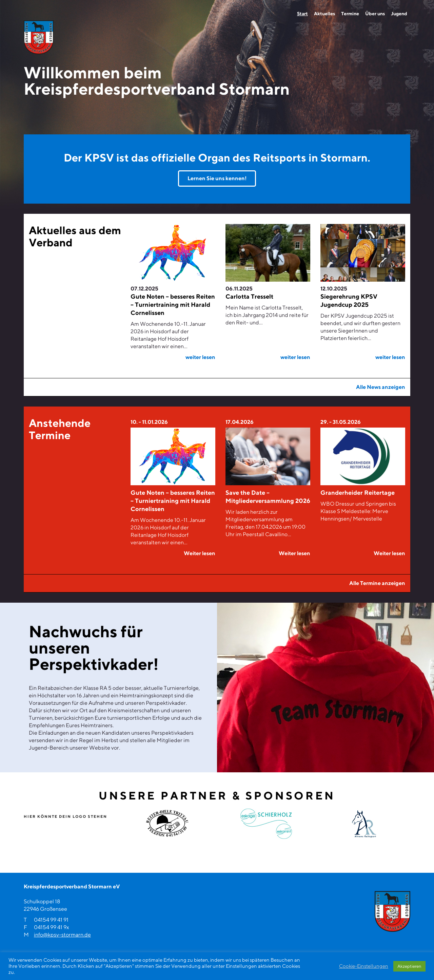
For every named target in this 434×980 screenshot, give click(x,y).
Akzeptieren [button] (409, 966)
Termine (350, 14)
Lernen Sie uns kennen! (217, 178)
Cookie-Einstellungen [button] (364, 966)
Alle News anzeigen (381, 387)
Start (302, 14)
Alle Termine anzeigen (377, 583)
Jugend (399, 14)
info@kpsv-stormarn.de (62, 935)
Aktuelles (324, 14)
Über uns (375, 14)
